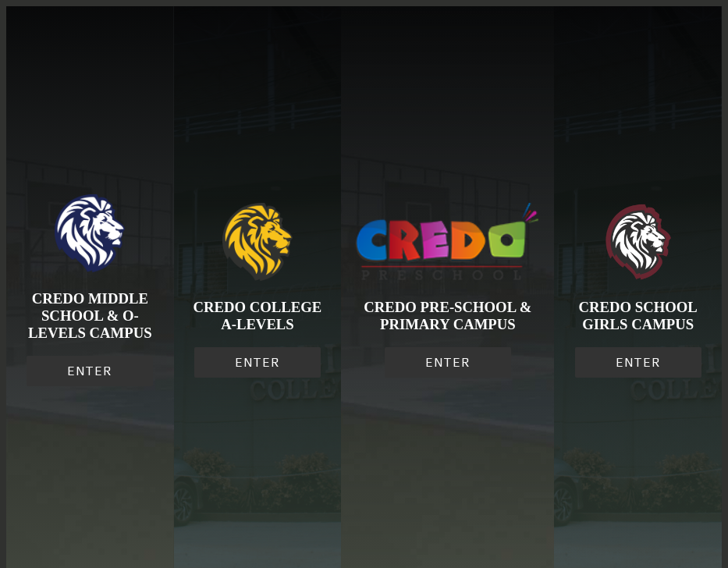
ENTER (90, 371)
